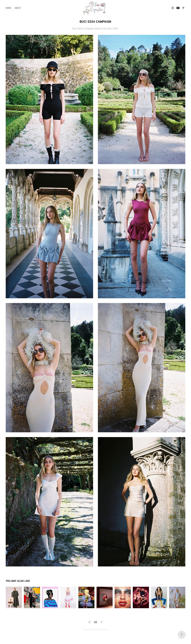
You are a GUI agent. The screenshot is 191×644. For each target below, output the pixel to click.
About (18, 8)
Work (8, 8)
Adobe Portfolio (101, 629)
